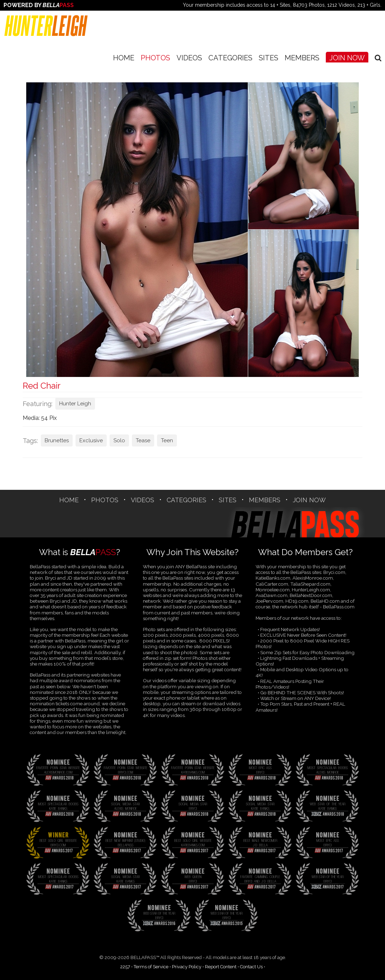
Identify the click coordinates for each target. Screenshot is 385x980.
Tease (143, 440)
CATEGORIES (230, 58)
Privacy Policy (187, 967)
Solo (119, 440)
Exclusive (91, 440)
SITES (269, 58)
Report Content (221, 967)
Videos (189, 58)
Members (302, 58)
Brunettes (57, 440)
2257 (125, 967)
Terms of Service (151, 967)
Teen (167, 440)
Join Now (347, 58)
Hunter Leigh (75, 404)
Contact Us (251, 967)
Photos (155, 58)
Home (124, 58)
